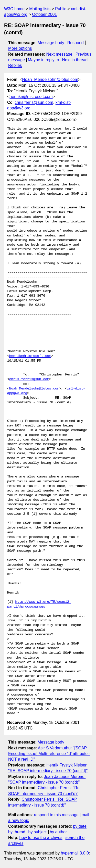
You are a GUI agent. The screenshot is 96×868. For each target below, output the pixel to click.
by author (58, 832)
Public (61, 9)
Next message (59, 54)
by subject (38, 832)
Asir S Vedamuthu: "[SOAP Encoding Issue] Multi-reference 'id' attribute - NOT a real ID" (49, 754)
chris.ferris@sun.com (34, 102)
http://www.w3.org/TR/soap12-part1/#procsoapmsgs (39, 604)
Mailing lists (40, 9)
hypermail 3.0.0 (75, 853)
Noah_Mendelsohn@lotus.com (50, 79)
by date (80, 826)
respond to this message (56, 815)
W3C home (14, 9)
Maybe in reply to (44, 60)
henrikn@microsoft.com (31, 97)
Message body (51, 43)
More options (20, 48)
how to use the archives (41, 838)
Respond (76, 43)
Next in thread (75, 60)
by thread (17, 832)
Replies (15, 65)
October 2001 (44, 14)
